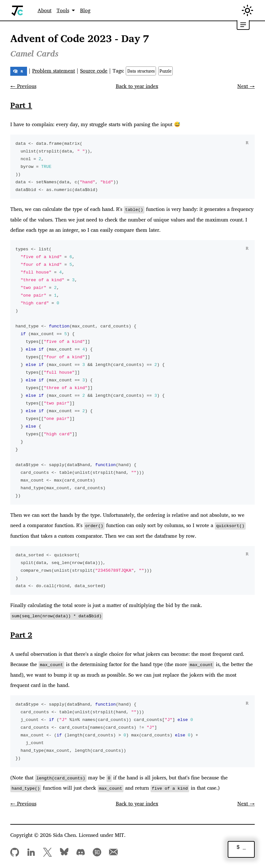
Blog (85, 10)
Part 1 (21, 105)
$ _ (241, 848)
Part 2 (21, 634)
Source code (94, 71)
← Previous (23, 86)
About (45, 10)
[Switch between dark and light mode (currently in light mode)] (247, 10)
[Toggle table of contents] (243, 25)
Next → (246, 86)
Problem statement (54, 71)
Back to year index (137, 86)
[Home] (18, 10)
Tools (63, 10)
